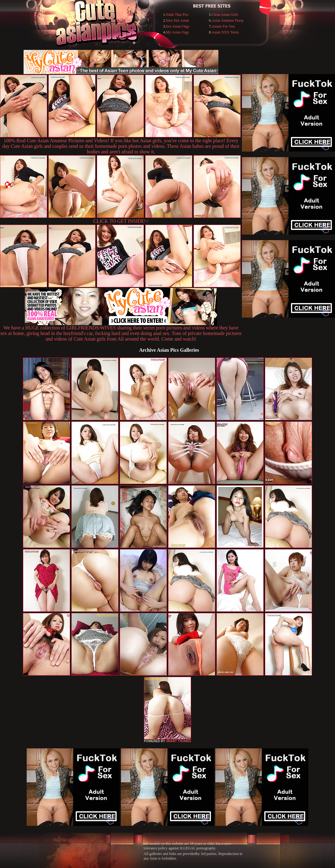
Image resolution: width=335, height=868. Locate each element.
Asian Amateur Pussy (228, 20)
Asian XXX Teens (225, 32)
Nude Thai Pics (177, 15)
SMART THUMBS (179, 741)
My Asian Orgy (177, 32)
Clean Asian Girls (225, 15)
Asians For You (223, 26)
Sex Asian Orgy (178, 26)
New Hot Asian (177, 20)
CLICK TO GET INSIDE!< (121, 221)
